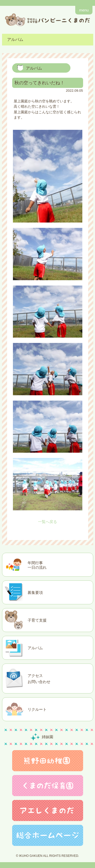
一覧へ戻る (48, 522)
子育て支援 (37, 620)
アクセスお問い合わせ (39, 679)
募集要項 (35, 593)
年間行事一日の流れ (37, 565)
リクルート (37, 709)
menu (84, 10)
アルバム (35, 648)
